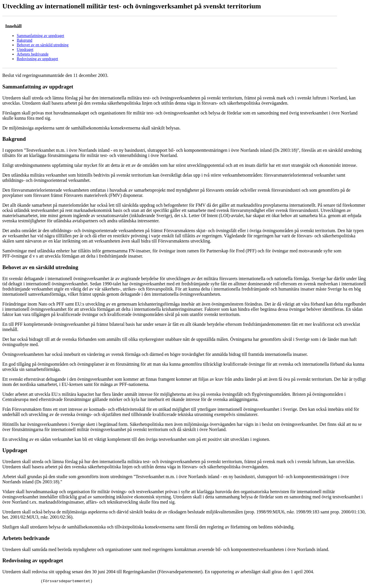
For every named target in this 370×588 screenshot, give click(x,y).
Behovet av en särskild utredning (43, 45)
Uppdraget (25, 50)
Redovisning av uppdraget (37, 59)
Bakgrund (25, 40)
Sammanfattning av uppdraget (40, 36)
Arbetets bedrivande (33, 54)
